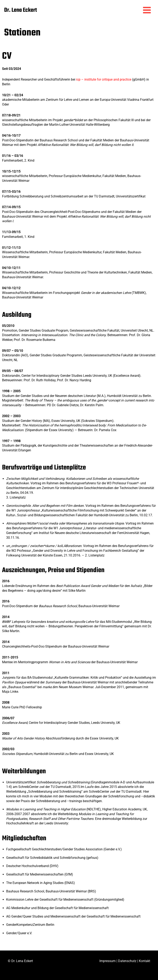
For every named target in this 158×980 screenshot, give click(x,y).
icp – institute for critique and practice (104, 82)
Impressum (107, 961)
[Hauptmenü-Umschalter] (147, 11)
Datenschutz (127, 961)
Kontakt (145, 961)
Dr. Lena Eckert (34, 10)
